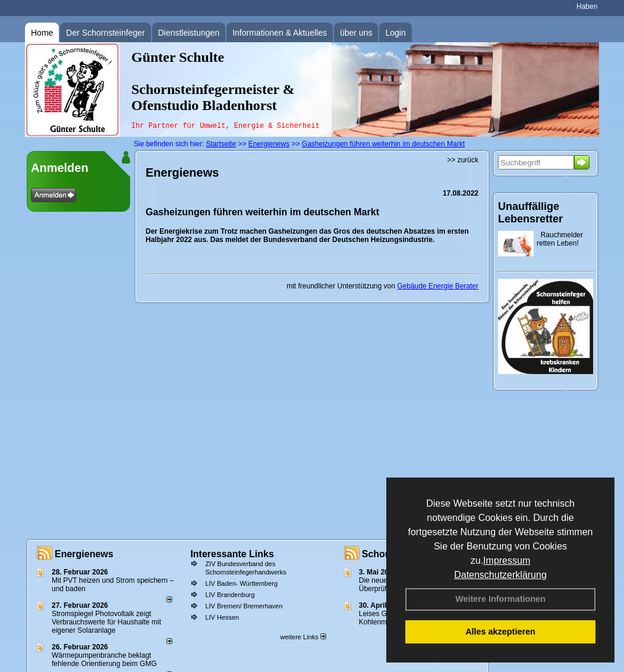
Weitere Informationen (500, 599)
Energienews (84, 554)
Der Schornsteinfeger (105, 33)
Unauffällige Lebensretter (530, 213)
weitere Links (303, 637)
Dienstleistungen (189, 33)
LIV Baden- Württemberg (241, 583)
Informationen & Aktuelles (280, 33)
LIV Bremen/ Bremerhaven (244, 606)
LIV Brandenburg (230, 595)
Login (395, 33)
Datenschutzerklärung (500, 575)
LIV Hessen (222, 617)
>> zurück (463, 160)
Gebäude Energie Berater (438, 286)
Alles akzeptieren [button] (500, 632)
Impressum (507, 560)
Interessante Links (232, 554)
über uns (356, 33)
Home (42, 33)
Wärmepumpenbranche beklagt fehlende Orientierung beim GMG (104, 660)
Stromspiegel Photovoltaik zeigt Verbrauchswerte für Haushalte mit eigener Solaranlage (106, 622)
